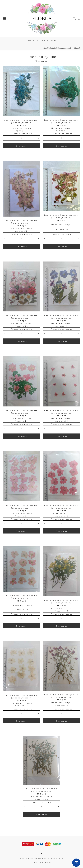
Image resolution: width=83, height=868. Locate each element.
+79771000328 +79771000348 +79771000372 (42, 859)
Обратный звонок (42, 862)
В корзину (21, 146)
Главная (31, 40)
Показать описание (21, 134)
